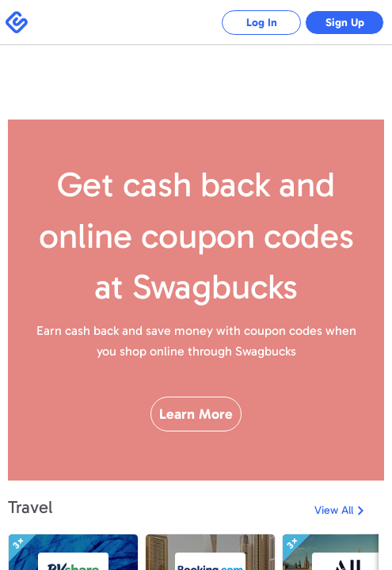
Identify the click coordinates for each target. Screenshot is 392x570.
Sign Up (345, 23)
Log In (262, 23)
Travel (30, 507)
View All (334, 510)
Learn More (196, 414)
